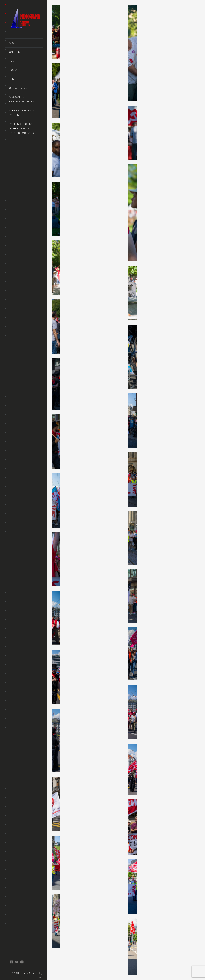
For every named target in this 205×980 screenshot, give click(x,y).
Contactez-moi (18, 88)
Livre (12, 61)
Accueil (14, 43)
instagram (22, 962)
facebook (11, 962)
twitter (17, 962)
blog (27, 962)
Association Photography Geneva (22, 99)
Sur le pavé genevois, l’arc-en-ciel (22, 113)
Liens (12, 79)
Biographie (16, 70)
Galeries (14, 52)
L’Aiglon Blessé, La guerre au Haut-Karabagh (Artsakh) (21, 129)
